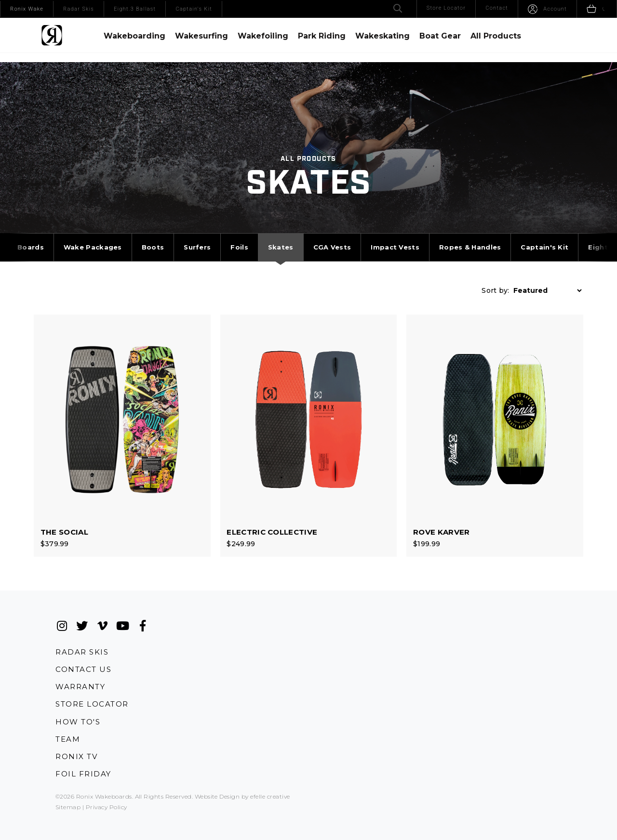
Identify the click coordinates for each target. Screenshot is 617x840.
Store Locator (92, 685)
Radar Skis (82, 630)
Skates (281, 236)
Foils (239, 236)
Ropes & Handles (470, 236)
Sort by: (495, 280)
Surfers (197, 236)
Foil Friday (83, 757)
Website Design (217, 780)
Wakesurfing (201, 36)
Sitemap (68, 791)
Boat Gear (440, 36)
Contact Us (83, 649)
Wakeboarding (134, 36)
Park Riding (322, 36)
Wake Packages (93, 236)
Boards (31, 236)
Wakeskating (382, 36)
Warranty (80, 667)
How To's (78, 703)
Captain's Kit (544, 236)
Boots (153, 236)
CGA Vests (332, 236)
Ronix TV (76, 739)
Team (68, 721)
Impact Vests (395, 236)
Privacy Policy (107, 791)
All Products (496, 36)
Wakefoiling (263, 36)
